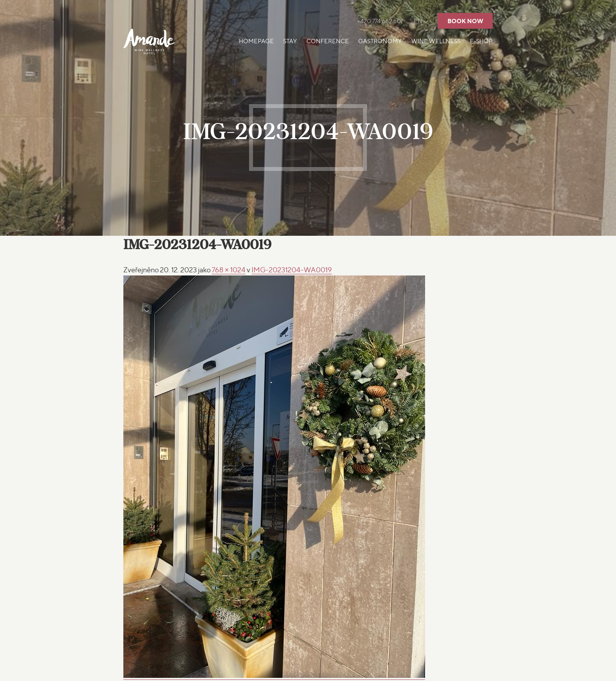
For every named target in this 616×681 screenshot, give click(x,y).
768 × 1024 (229, 270)
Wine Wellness (436, 41)
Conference (328, 41)
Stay (290, 41)
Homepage (256, 41)
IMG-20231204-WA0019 (292, 270)
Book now (465, 21)
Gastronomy (380, 41)
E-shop (481, 41)
